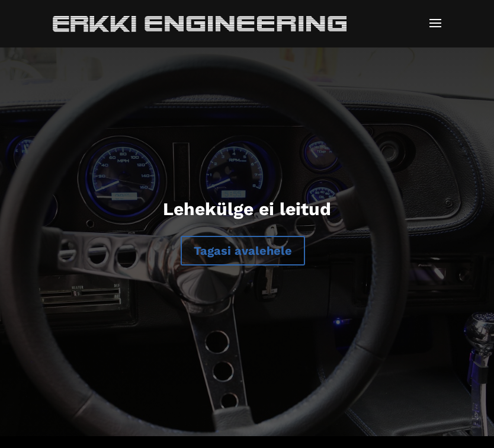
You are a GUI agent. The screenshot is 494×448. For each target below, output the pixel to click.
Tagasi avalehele (243, 251)
